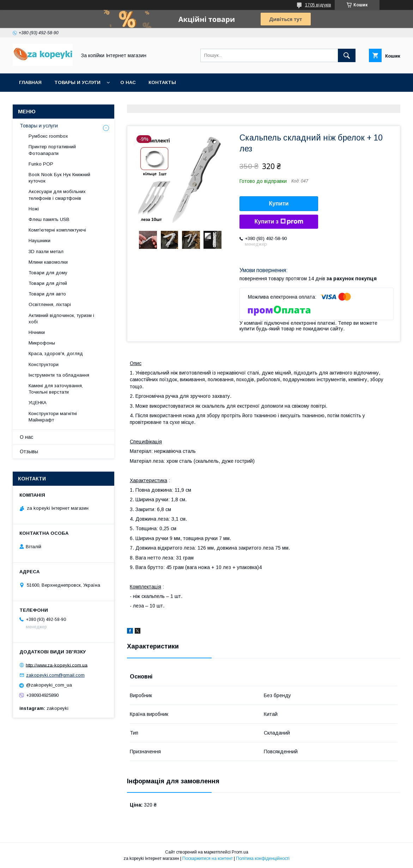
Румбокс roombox (48, 136)
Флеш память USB (49, 219)
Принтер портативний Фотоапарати (52, 150)
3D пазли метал (46, 252)
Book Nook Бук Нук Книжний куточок (59, 178)
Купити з (279, 222)
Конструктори (44, 364)
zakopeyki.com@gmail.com (55, 675)
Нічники (37, 332)
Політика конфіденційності (263, 858)
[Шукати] (347, 55)
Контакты (162, 82)
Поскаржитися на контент (208, 858)
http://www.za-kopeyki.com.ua (57, 665)
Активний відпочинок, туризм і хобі (61, 319)
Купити (279, 203)
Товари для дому (48, 273)
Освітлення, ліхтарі (50, 304)
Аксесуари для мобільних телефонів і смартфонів (57, 195)
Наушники (40, 241)
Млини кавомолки (48, 262)
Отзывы (29, 451)
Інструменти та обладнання (59, 375)
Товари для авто (47, 294)
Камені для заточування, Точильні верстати (56, 389)
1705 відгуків (318, 5)
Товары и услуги (77, 82)
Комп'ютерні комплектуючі (57, 230)
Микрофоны (42, 343)
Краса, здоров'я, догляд (56, 354)
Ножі (34, 209)
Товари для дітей (48, 283)
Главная (30, 82)
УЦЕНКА (38, 403)
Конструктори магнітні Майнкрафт (53, 417)
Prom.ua (240, 852)
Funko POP (41, 164)
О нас (128, 82)
